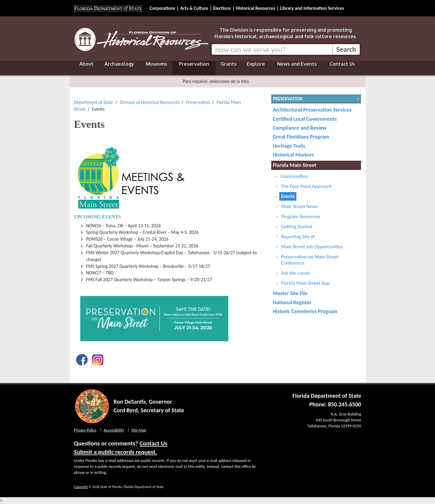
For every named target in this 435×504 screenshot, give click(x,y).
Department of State (94, 102)
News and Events (297, 64)
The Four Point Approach (306, 186)
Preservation (194, 64)
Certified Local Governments (305, 119)
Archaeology (119, 64)
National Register (292, 302)
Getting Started (297, 227)
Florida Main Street (294, 165)
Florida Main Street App (305, 283)
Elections (222, 8)
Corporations (163, 8)
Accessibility (114, 430)
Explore (256, 64)
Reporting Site (295, 237)
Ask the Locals (295, 273)
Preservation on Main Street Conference (310, 260)
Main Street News (299, 206)
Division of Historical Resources (150, 102)
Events (288, 196)
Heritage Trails (289, 146)
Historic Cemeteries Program (305, 311)
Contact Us (342, 64)
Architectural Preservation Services (312, 110)
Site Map (139, 430)
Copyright (81, 487)
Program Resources (301, 216)
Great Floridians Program (301, 137)
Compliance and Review (300, 128)
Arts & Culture (194, 8)
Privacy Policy (85, 430)
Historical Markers (293, 155)
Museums (157, 64)
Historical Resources (255, 8)
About (86, 64)
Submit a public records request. (116, 452)
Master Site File (290, 293)
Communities (294, 176)
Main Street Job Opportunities (312, 247)
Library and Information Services (312, 8)
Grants (229, 64)
